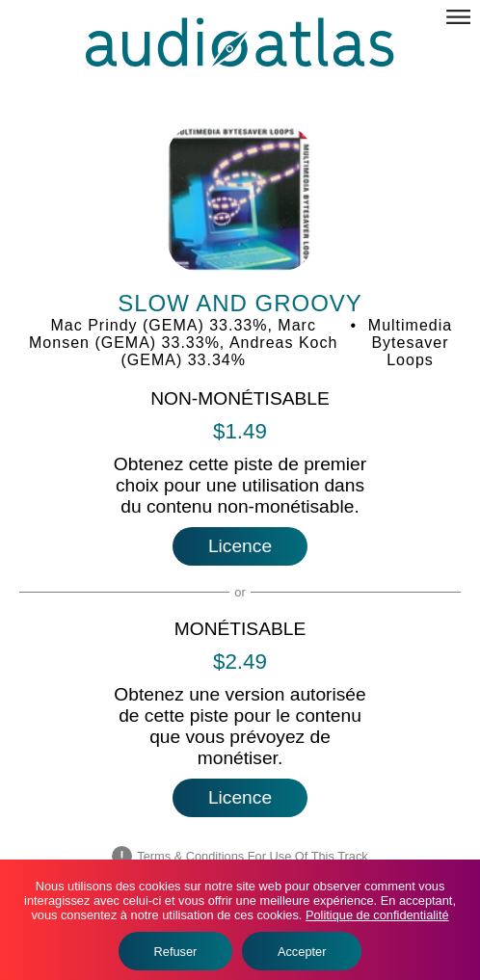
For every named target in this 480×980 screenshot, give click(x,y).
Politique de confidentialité (377, 915)
